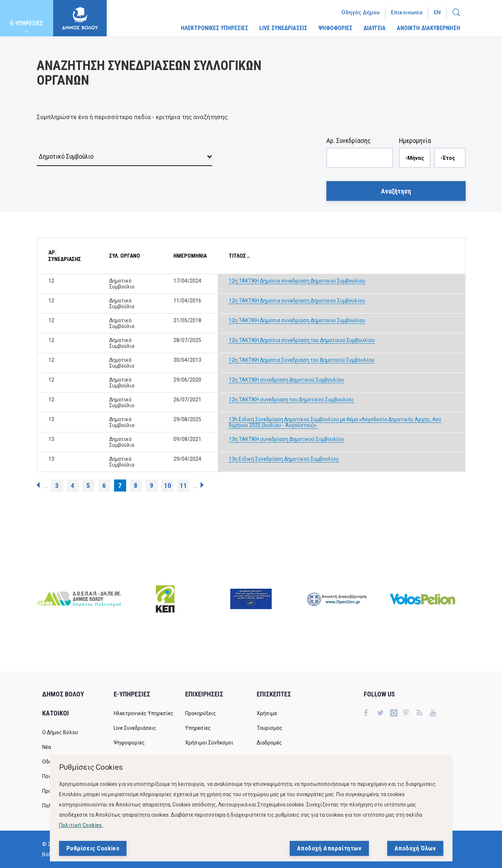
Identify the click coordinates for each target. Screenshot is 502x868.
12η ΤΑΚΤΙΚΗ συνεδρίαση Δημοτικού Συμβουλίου (286, 380)
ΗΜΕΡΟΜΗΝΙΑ (190, 256)
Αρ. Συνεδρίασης (349, 141)
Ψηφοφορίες (129, 743)
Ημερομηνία (415, 141)
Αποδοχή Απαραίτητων (329, 848)
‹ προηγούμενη (38, 485)
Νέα (47, 747)
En (437, 12)
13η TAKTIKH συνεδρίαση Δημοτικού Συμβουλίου (286, 439)
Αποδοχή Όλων (415, 848)
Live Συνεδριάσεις (135, 728)
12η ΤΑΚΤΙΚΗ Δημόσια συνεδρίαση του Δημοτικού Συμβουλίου (302, 340)
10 (168, 486)
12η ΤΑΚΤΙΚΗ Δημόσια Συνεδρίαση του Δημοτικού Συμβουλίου (302, 360)
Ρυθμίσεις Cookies (93, 848)
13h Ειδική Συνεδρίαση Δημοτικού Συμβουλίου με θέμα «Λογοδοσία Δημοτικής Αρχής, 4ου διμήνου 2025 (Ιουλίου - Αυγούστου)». (335, 422)
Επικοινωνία (407, 12)
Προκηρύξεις (201, 713)
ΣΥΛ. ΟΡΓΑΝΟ (125, 256)
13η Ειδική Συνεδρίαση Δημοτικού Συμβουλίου (284, 459)
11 (183, 486)
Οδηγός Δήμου (360, 12)
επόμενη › (202, 485)
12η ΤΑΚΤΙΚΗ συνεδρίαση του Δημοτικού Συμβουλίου (291, 400)
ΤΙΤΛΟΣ (240, 256)
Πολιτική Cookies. (81, 825)
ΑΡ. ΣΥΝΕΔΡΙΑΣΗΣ (65, 256)
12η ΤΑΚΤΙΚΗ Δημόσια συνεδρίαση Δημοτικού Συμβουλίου (297, 281)
